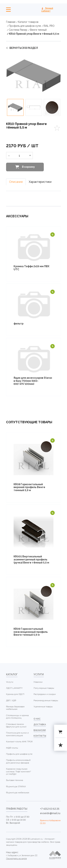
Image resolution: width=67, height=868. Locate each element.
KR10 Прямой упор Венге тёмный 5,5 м (34, 34)
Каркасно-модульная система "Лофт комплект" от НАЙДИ (19, 771)
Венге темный (38, 30)
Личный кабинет (47, 10)
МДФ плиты (12, 748)
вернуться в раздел (24, 48)
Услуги (10, 682)
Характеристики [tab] (40, 182)
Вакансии (40, 730)
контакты (40, 736)
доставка (40, 725)
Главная (11, 22)
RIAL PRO (49, 26)
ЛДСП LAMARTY (14, 688)
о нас (37, 719)
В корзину (28, 167)
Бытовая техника (15, 780)
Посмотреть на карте (16, 858)
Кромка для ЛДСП (15, 694)
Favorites (57, 128)
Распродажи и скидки (45, 694)
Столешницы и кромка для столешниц (17, 717)
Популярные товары (44, 688)
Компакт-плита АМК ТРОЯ (19, 742)
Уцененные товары (43, 707)
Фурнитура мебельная (18, 793)
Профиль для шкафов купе (25, 26)
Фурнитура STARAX (16, 786)
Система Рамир (18, 30)
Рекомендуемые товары (46, 700)
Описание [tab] (16, 182)
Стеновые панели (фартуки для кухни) (16, 725)
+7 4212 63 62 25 (50, 809)
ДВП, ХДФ (11, 700)
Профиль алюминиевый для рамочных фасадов (18, 761)
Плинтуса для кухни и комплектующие (17, 734)
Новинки (38, 682)
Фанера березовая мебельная (15, 708)
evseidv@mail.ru (50, 813)
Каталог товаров (28, 22)
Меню (8, 10)
